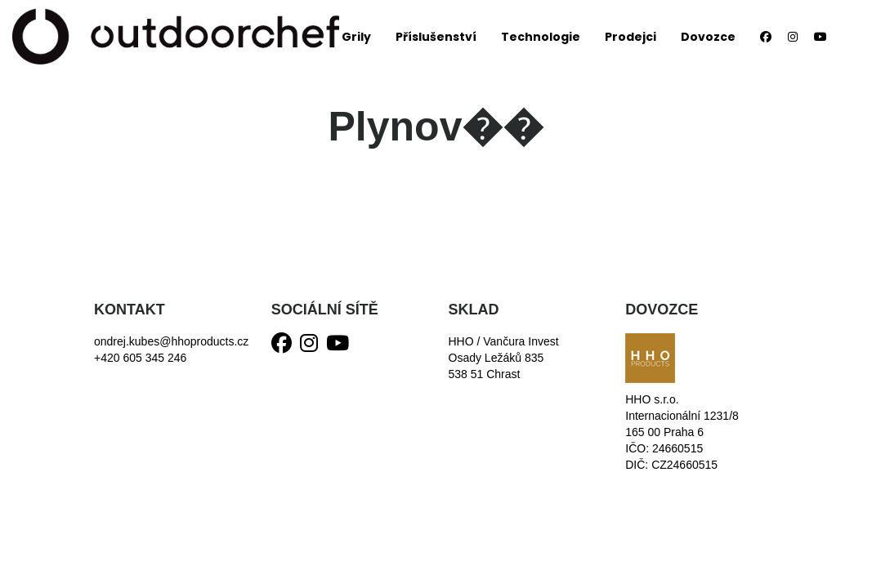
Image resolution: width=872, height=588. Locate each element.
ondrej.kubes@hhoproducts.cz (171, 341)
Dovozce (708, 37)
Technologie (541, 37)
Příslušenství (436, 37)
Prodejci (631, 37)
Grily (356, 37)
